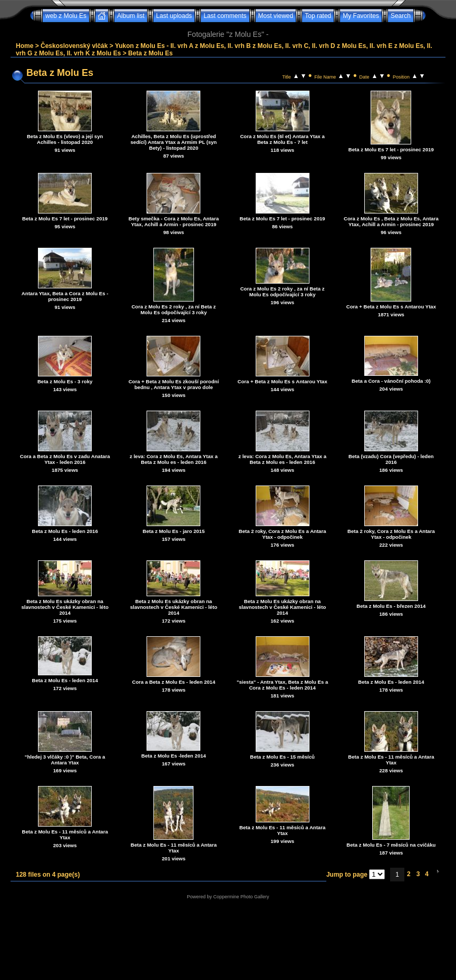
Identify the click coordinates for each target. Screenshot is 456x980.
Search (401, 16)
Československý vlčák (74, 46)
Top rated (318, 16)
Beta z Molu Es (151, 53)
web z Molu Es (66, 16)
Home (25, 46)
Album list (131, 16)
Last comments (225, 16)
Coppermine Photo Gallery (241, 897)
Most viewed (276, 16)
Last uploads (174, 16)
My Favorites (361, 16)
